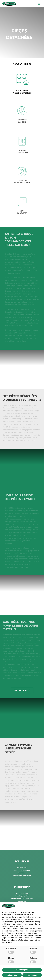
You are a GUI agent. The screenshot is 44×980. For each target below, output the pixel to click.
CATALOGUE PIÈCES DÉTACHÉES (22, 92)
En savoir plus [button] (22, 970)
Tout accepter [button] (32, 975)
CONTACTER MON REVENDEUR (22, 180)
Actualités (22, 901)
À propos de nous (22, 893)
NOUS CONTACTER (22, 210)
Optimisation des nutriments (22, 899)
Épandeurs (22, 873)
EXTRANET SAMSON (22, 119)
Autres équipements (22, 870)
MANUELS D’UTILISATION (22, 149)
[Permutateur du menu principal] (39, 4)
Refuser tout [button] (12, 975)
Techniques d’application (22, 876)
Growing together (22, 896)
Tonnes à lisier (22, 867)
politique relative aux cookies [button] (12, 926)
